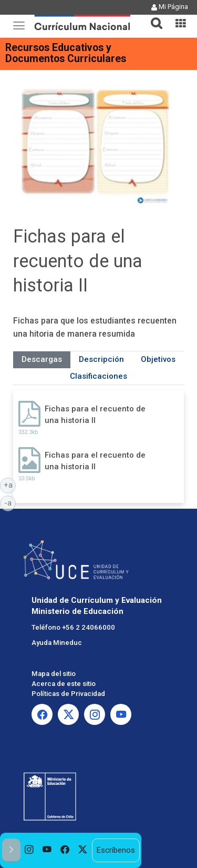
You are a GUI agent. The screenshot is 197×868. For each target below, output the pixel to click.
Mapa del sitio (54, 674)
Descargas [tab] (42, 359)
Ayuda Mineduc (57, 643)
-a (10, 502)
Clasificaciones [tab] (98, 376)
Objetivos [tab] (158, 359)
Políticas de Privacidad (68, 694)
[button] (152, 17)
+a (10, 485)
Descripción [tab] (101, 359)
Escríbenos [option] (116, 850)
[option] (29, 850)
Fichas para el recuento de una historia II (95, 414)
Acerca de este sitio (64, 684)
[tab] (152, 17)
